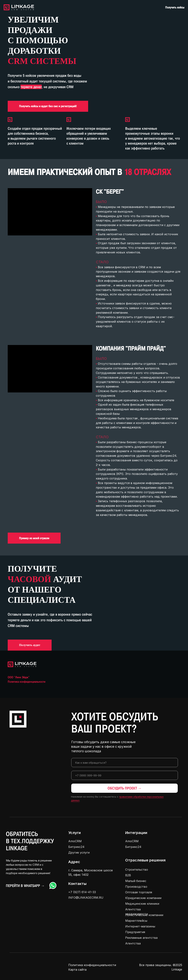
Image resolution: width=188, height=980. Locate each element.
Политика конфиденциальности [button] (27, 682)
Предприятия (135, 932)
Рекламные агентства (141, 938)
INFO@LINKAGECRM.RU (86, 898)
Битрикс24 (76, 847)
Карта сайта (77, 970)
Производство (136, 887)
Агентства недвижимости (137, 912)
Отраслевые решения (145, 860)
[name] (125, 763)
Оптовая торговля (139, 892)
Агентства (133, 943)
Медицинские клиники (142, 904)
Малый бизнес (136, 881)
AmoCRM (75, 841)
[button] (48, 106)
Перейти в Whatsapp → (25, 886)
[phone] (125, 775)
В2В (128, 875)
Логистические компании (144, 915)
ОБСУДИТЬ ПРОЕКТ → (125, 788)
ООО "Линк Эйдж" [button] (19, 677)
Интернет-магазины (140, 926)
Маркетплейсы (136, 921)
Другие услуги (79, 852)
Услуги (75, 833)
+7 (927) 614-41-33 (82, 892)
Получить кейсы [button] (175, 7)
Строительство (137, 870)
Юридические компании (143, 898)
